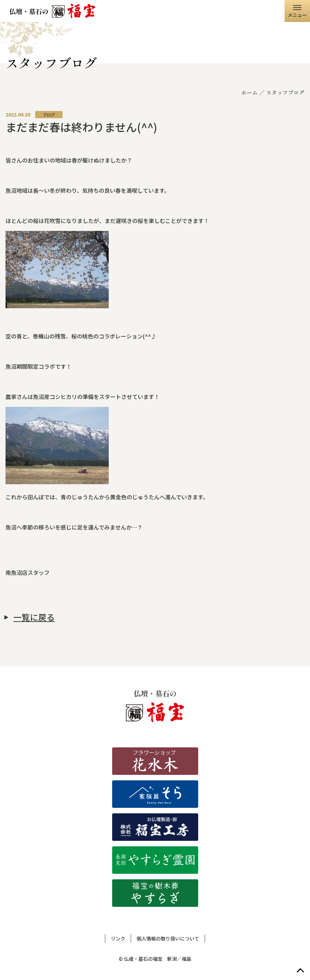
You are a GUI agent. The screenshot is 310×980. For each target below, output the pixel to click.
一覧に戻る (34, 617)
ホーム (249, 92)
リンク (118, 938)
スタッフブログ (285, 92)
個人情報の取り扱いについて (168, 938)
